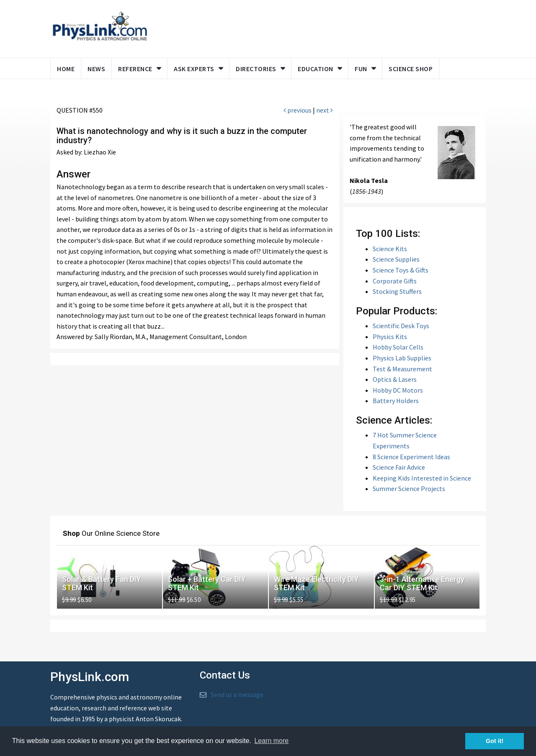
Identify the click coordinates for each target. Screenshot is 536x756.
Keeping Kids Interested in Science (422, 478)
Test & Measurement (402, 369)
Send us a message (237, 694)
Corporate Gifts (395, 281)
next (325, 111)
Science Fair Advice (399, 467)
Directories (256, 69)
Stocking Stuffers (397, 292)
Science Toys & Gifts (401, 270)
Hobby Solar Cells (398, 347)
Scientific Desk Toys (401, 326)
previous (298, 111)
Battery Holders (396, 401)
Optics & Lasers (395, 379)
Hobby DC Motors (398, 390)
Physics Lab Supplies (402, 358)
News (96, 69)
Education (316, 69)
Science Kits (390, 249)
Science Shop (411, 69)
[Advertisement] (315, 27)
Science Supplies (396, 260)
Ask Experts (194, 69)
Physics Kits (390, 337)
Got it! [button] (495, 741)
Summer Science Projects (409, 489)
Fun (361, 69)
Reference (135, 69)
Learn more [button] (271, 741)
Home (66, 69)
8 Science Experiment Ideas (411, 457)
